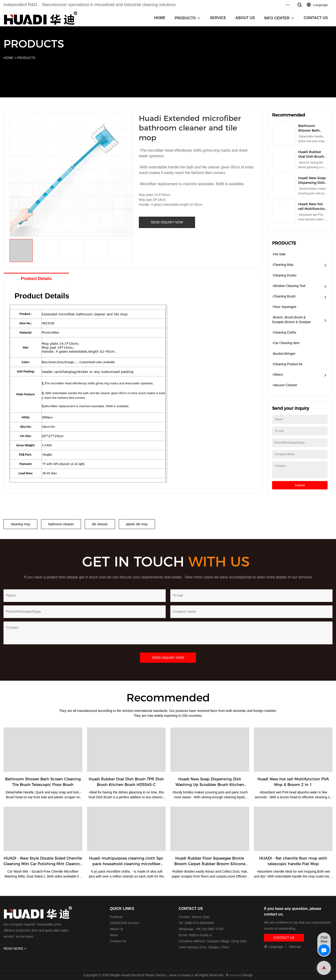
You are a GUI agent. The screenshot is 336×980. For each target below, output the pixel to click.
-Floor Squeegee (284, 307)
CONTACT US (316, 18)
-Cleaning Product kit (287, 364)
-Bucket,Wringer (284, 354)
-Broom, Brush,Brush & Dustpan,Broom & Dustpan (292, 320)
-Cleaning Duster (284, 275)
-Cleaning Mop (283, 265)
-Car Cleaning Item (286, 343)
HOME (160, 18)
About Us (117, 929)
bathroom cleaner (61, 524)
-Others (278, 375)
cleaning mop (20, 524)
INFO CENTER (277, 18)
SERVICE (218, 18)
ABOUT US (245, 18)
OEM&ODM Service (124, 923)
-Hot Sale (279, 254)
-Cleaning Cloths (284, 332)
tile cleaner (100, 524)
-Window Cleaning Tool (289, 286)
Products (116, 917)
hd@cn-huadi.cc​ (200, 935)
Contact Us (118, 941)
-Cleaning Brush (284, 296)
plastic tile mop (137, 524)
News (114, 935)
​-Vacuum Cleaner (285, 385)
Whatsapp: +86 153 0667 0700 (201, 929)
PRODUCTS (185, 18)
